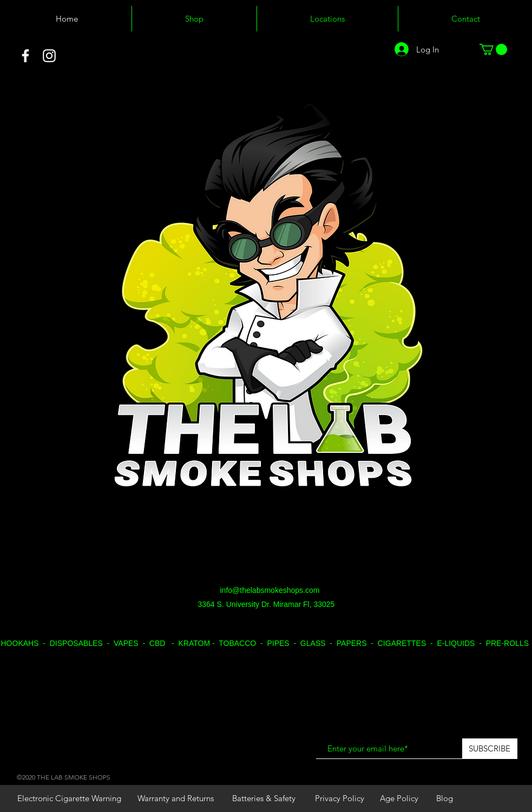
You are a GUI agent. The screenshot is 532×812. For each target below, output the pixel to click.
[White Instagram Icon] (49, 56)
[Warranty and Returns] (176, 798)
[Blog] (445, 798)
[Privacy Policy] (340, 798)
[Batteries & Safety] (264, 798)
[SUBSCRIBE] (490, 749)
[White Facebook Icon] (25, 56)
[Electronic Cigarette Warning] (69, 798)
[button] (493, 49)
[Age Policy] (399, 798)
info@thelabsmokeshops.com (270, 590)
